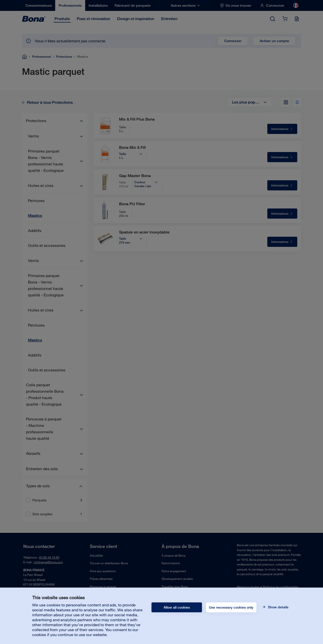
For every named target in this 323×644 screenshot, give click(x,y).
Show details (278, 607)
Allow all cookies (177, 607)
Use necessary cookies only (231, 607)
